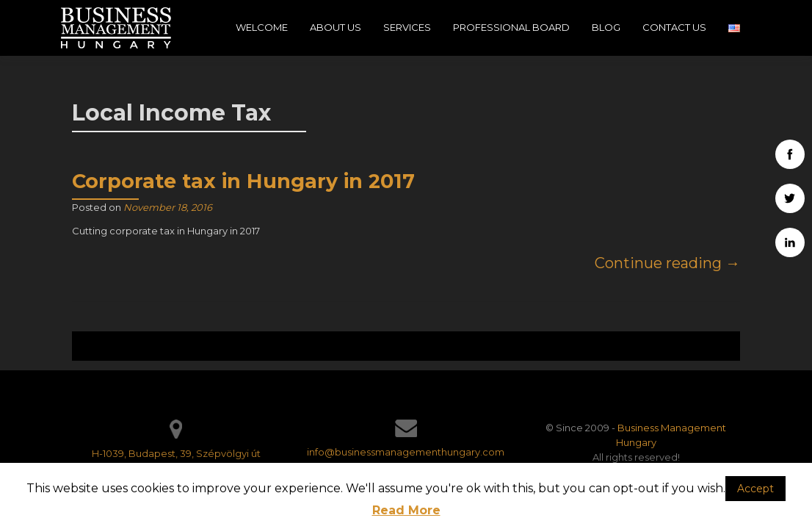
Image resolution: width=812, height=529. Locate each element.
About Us (336, 27)
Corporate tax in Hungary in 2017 (243, 181)
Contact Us (674, 27)
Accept (755, 489)
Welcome (262, 27)
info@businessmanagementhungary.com (406, 452)
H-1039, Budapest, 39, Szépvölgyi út (176, 453)
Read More (406, 510)
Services (407, 27)
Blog (606, 27)
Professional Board (511, 27)
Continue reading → (667, 263)
